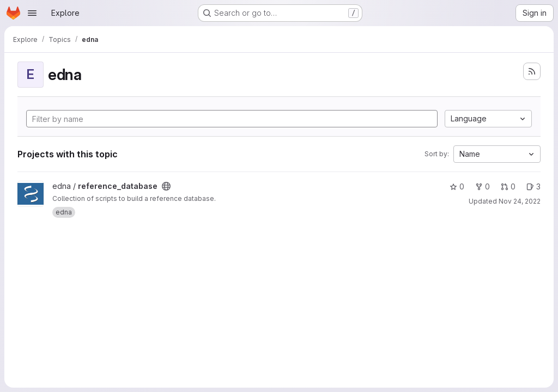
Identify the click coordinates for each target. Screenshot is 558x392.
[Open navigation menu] (32, 13)
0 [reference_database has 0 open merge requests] (508, 186)
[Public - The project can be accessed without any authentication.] (166, 186)
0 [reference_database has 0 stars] (457, 186)
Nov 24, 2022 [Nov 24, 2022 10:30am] (520, 201)
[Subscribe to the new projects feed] (532, 71)
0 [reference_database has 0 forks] (483, 186)
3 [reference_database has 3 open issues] (533, 186)
